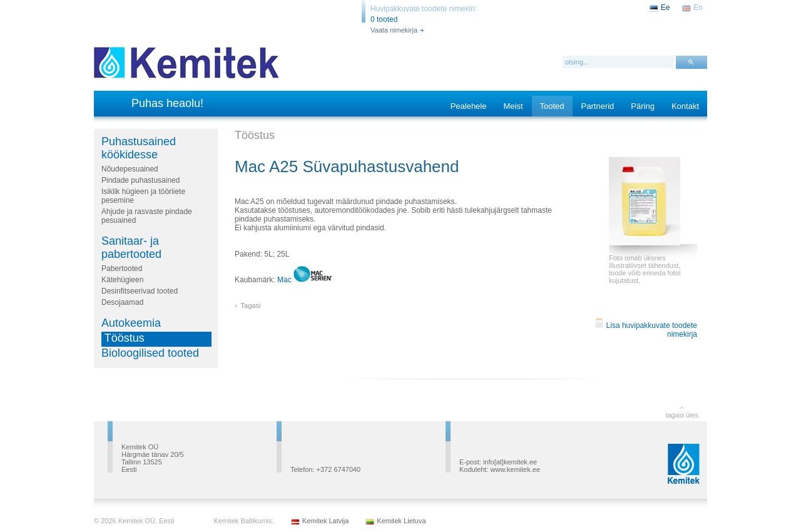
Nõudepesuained (130, 169)
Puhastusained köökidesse (139, 148)
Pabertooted (122, 269)
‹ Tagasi (247, 305)
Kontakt (685, 106)
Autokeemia (131, 323)
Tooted (552, 106)
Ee (666, 8)
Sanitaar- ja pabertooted (131, 248)
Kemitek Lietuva (401, 521)
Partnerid (598, 106)
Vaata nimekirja (394, 30)
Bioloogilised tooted (150, 353)
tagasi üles (682, 415)
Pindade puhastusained (140, 180)
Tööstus (125, 338)
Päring (643, 106)
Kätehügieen (122, 280)
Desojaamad (122, 302)
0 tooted (384, 19)
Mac (305, 280)
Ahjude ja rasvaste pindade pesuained (147, 216)
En (698, 8)
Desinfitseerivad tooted (140, 291)
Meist (513, 106)
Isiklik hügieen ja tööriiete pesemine (143, 196)
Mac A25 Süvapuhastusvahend (347, 166)
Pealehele (469, 106)
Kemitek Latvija (326, 521)
